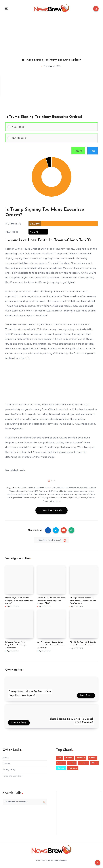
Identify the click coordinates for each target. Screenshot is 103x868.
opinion (79, 495)
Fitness (92, 759)
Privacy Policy (9, 771)
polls (10, 499)
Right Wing (74, 499)
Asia (59, 759)
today (51, 502)
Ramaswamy (29, 499)
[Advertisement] (51, 36)
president (18, 499)
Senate (83, 499)
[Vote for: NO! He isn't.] (51, 139)
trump (58, 502)
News (95, 764)
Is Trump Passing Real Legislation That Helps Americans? (16, 646)
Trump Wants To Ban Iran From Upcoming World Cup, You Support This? (51, 602)
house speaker (80, 492)
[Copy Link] (51, 541)
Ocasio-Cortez (68, 495)
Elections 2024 (31, 492)
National (83, 764)
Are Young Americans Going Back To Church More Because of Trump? (51, 646)
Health (72, 764)
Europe (69, 759)
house (70, 492)
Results (78, 152)
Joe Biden (34, 495)
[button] (54, 128)
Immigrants (23, 495)
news (58, 495)
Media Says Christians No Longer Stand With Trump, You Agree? (19, 602)
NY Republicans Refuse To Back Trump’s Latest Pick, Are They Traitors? (83, 602)
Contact (6, 765)
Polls (54, 482)
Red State (40, 499)
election (20, 492)
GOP (51, 492)
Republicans (62, 499)
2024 (19, 489)
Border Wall (51, 489)
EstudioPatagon (60, 861)
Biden (31, 489)
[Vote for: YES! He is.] (51, 128)
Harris (63, 492)
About (5, 759)
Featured (81, 759)
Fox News (44, 492)
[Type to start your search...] (25, 803)
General (61, 764)
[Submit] (44, 803)
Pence (92, 495)
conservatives (73, 489)
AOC (25, 489)
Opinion (61, 769)
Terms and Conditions (13, 777)
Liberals (50, 495)
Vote (92, 152)
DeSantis (84, 489)
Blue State (39, 489)
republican (50, 499)
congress (61, 489)
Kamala (42, 495)
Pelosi (86, 495)
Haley (57, 492)
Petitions (73, 769)
